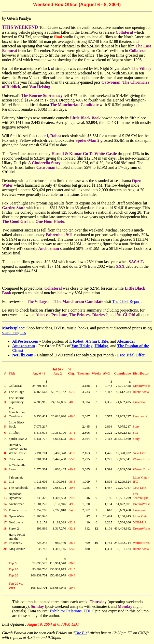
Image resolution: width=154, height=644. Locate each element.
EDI (87, 611)
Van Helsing (82, 346)
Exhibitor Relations (66, 611)
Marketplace (13, 328)
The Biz (81, 633)
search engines (14, 333)
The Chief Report (127, 301)
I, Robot (76, 341)
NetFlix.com (23, 355)
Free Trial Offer (131, 355)
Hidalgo (101, 346)
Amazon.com (24, 346)
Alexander (126, 341)
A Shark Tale (97, 341)
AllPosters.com (25, 341)
